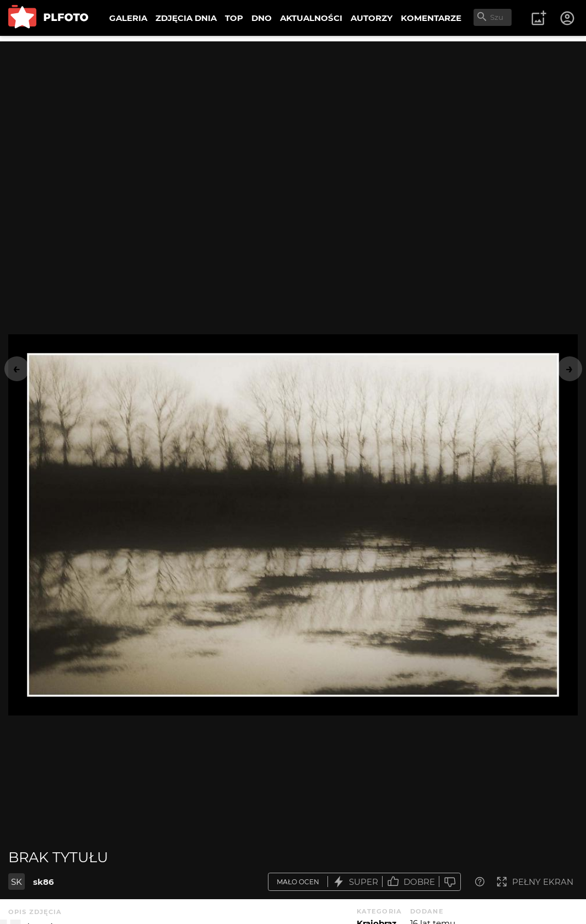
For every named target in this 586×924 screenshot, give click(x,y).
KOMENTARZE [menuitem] (431, 18)
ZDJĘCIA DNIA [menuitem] (186, 18)
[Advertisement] (293, 119)
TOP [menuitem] (234, 18)
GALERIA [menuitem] (128, 18)
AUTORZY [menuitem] (372, 18)
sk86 (44, 882)
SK (17, 882)
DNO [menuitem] (262, 18)
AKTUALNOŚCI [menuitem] (311, 18)
